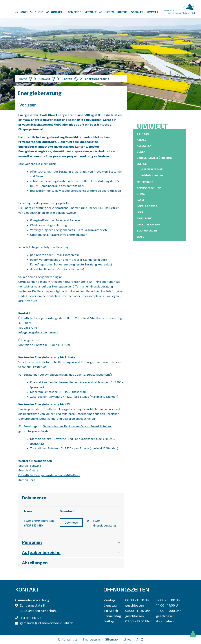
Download (71, 522)
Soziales (137, 12)
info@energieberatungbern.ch (38, 332)
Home (23, 79)
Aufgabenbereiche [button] (41, 552)
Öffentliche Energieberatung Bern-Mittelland (51, 475)
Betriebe (143, 134)
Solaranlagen (147, 230)
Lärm (140, 200)
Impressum (91, 639)
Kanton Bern (29, 480)
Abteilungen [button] (35, 563)
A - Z (140, 639)
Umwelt (153, 12)
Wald (141, 237)
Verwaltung (93, 12)
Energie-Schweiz (32, 465)
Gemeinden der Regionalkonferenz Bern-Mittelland (80, 426)
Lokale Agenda (147, 206)
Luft (140, 212)
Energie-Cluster (31, 470)
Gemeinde (74, 12)
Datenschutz (68, 639)
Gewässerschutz (149, 188)
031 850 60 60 (30, 618)
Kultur (122, 12)
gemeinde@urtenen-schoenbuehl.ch (46, 623)
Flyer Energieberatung (39, 521)
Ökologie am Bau (148, 224)
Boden (141, 152)
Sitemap (112, 639)
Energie (142, 164)
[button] (47, 79)
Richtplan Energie (152, 175)
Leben (110, 12)
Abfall (141, 140)
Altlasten (144, 146)
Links (127, 639)
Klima (141, 194)
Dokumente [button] (34, 498)
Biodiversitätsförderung (155, 158)
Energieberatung (152, 169)
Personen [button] (32, 542)
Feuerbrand (145, 182)
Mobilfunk (144, 218)
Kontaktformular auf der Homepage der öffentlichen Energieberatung (67, 286)
